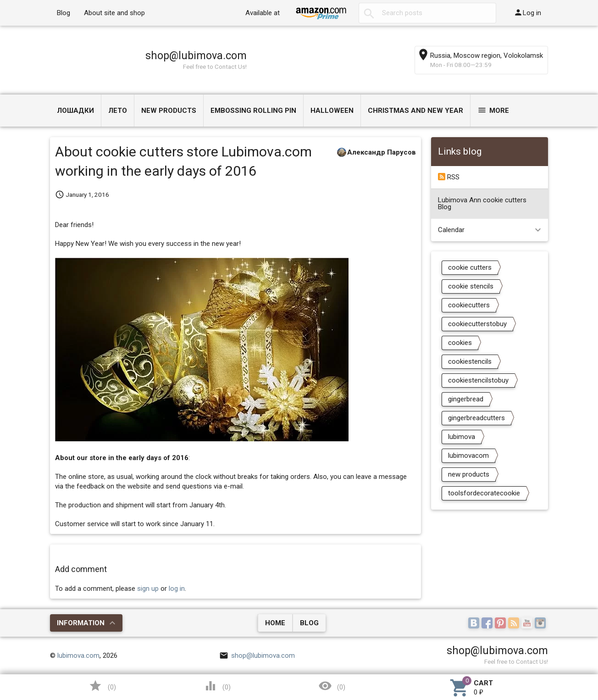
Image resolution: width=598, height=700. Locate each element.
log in (177, 589)
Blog (64, 13)
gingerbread (466, 399)
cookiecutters (469, 305)
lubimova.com (78, 656)
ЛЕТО (118, 111)
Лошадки (75, 111)
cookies (460, 343)
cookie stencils (471, 286)
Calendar (451, 230)
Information (81, 623)
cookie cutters (470, 267)
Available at (263, 13)
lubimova (462, 437)
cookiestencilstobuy (478, 380)
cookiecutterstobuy (477, 324)
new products (469, 474)
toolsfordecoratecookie (484, 493)
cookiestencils (470, 361)
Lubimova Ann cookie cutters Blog (482, 203)
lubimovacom (468, 456)
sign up (148, 589)
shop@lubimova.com (196, 56)
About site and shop (114, 13)
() (102, 686)
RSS (449, 177)
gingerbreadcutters (476, 418)
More (493, 110)
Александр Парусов (382, 152)
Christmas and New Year (415, 111)
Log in (527, 12)
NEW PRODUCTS (169, 111)
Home (275, 623)
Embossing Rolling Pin (253, 111)
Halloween (332, 111)
